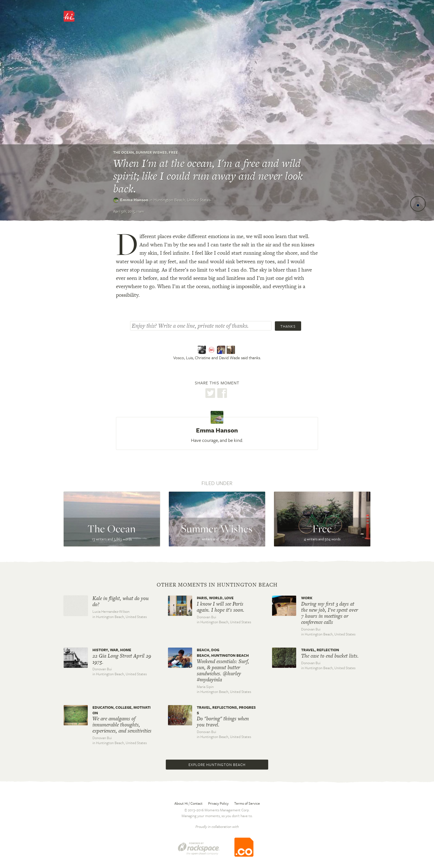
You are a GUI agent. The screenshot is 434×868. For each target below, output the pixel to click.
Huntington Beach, (182, 200)
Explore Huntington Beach (217, 765)
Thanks (288, 326)
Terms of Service (247, 803)
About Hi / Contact (188, 803)
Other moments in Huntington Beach (217, 585)
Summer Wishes (151, 152)
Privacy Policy (218, 803)
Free (173, 152)
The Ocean (124, 152)
